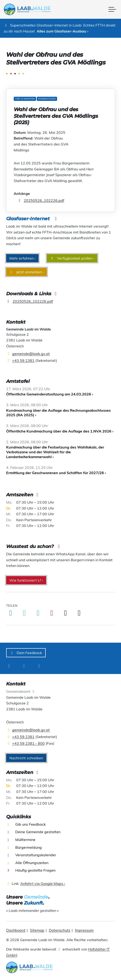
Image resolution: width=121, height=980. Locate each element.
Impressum (84, 930)
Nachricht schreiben (26, 758)
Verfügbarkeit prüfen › (72, 258)
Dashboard (16, 930)
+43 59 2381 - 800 (28, 743)
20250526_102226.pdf (44, 200)
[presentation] (29, 9)
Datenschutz (60, 930)
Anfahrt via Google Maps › (43, 883)
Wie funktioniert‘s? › (26, 580)
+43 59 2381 (23, 360)
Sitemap (37, 930)
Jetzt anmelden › (27, 272)
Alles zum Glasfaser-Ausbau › (63, 31)
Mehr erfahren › (22, 258)
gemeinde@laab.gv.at (31, 354)
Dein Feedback (26, 653)
